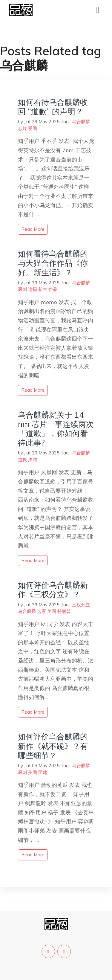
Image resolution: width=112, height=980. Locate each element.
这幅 (33, 289)
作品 (53, 289)
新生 (43, 289)
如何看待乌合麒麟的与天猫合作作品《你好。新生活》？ (53, 263)
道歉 (22, 460)
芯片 (22, 128)
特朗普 (64, 611)
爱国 (33, 128)
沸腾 (33, 460)
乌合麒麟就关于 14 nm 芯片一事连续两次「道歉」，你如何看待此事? (56, 429)
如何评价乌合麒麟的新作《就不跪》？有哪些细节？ (53, 746)
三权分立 (81, 605)
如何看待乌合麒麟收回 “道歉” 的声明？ (53, 107)
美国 (52, 611)
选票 (42, 611)
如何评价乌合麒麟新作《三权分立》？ (53, 590)
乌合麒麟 (81, 122)
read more (33, 229)
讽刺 (22, 289)
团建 (43, 772)
